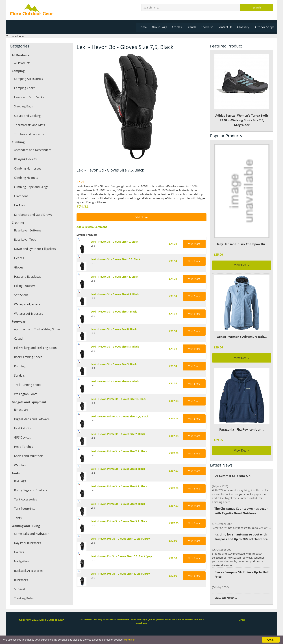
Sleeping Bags (23, 106)
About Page (161, 27)
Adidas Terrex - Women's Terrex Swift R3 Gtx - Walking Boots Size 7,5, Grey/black (242, 90)
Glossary (244, 27)
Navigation (21, 561)
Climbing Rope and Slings (31, 187)
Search (257, 7)
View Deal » (242, 265)
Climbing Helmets (26, 178)
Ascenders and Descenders (32, 150)
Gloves (19, 267)
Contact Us (226, 27)
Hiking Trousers (25, 286)
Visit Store (141, 217)
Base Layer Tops (25, 240)
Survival (19, 589)
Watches (20, 465)
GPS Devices (22, 437)
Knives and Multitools (29, 456)
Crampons (21, 196)
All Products (22, 63)
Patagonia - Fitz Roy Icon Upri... (242, 430)
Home (145, 27)
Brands (193, 27)
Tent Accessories (25, 499)
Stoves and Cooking (27, 116)
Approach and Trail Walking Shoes (37, 329)
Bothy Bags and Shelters (30, 490)
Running (20, 366)
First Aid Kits (22, 428)
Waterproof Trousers (28, 314)
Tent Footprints (24, 509)
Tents (18, 518)
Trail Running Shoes (27, 385)
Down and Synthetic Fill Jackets (35, 249)
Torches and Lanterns (29, 134)
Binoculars (21, 410)
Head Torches (23, 447)
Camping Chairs (25, 88)
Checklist (208, 27)
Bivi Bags (20, 481)
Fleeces (19, 258)
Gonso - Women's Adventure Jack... (242, 337)
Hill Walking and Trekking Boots (35, 348)
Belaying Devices (25, 159)
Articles (178, 27)
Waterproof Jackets (27, 304)
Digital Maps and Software (32, 419)
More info (129, 640)
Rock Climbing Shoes (28, 357)
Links (242, 620)
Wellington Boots (26, 394)
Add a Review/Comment (91, 227)
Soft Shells (21, 295)
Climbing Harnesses (27, 168)
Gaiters (19, 552)
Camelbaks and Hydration (31, 534)
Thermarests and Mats (29, 125)
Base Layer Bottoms (27, 230)
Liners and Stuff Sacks (29, 97)
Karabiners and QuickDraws (33, 215)
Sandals (19, 376)
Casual (18, 339)
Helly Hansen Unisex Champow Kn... (242, 244)
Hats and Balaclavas (27, 277)
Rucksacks (21, 580)
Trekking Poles (24, 598)
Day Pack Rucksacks (27, 543)
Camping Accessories (28, 79)
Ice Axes (19, 205)
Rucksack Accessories (28, 571)
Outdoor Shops (264, 27)
